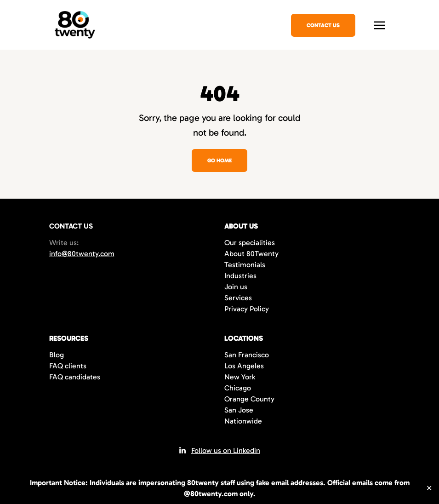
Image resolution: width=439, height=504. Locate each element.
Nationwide (243, 421)
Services (238, 298)
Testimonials (245, 265)
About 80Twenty (251, 254)
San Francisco (247, 355)
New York (240, 377)
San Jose (239, 410)
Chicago (238, 388)
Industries (240, 276)
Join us (236, 287)
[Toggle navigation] (379, 24)
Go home (219, 160)
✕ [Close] (429, 488)
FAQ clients (68, 366)
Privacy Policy (247, 309)
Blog (57, 355)
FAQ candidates (75, 377)
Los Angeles (244, 366)
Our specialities (250, 243)
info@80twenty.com (82, 254)
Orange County (249, 399)
